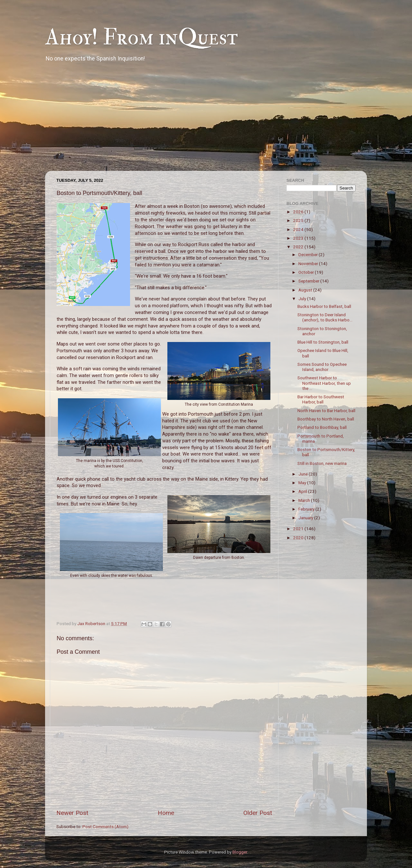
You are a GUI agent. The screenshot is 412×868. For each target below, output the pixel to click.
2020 (299, 538)
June (304, 474)
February (307, 509)
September (309, 281)
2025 (299, 220)
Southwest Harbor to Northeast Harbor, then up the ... (324, 383)
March (305, 500)
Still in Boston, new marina (322, 463)
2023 (299, 238)
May (303, 483)
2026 (299, 212)
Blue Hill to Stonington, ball (323, 342)
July (303, 299)
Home (166, 813)
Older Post (258, 813)
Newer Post (72, 813)
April (303, 491)
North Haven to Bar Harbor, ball (326, 411)
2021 (299, 529)
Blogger (240, 852)
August (306, 290)
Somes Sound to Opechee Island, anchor (322, 367)
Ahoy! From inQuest (141, 37)
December (309, 254)
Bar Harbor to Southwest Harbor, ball (321, 399)
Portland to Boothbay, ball (322, 427)
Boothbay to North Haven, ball (326, 419)
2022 (299, 247)
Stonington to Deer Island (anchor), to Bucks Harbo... (325, 317)
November (309, 263)
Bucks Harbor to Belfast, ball (324, 306)
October (307, 272)
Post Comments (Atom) (105, 826)
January (306, 518)
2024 (299, 229)
